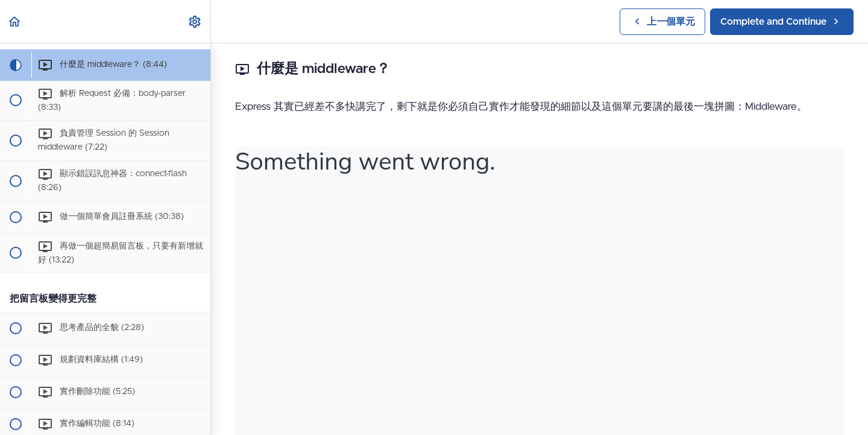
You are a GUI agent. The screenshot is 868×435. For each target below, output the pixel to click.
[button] (15, 21)
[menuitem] (195, 21)
